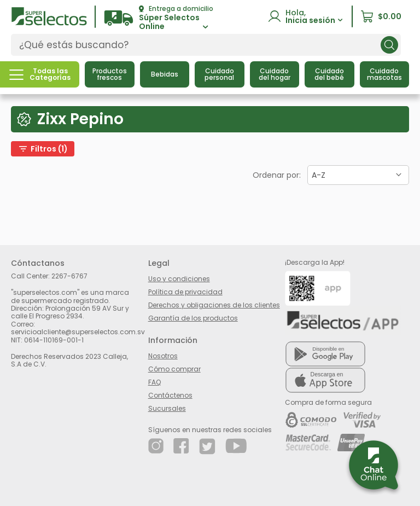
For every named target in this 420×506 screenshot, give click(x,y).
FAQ (154, 382)
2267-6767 (69, 276)
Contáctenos (170, 395)
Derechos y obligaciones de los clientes (214, 305)
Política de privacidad (185, 292)
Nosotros (163, 356)
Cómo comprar (174, 369)
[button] (159, 18)
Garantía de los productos (193, 318)
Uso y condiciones (179, 279)
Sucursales (167, 408)
